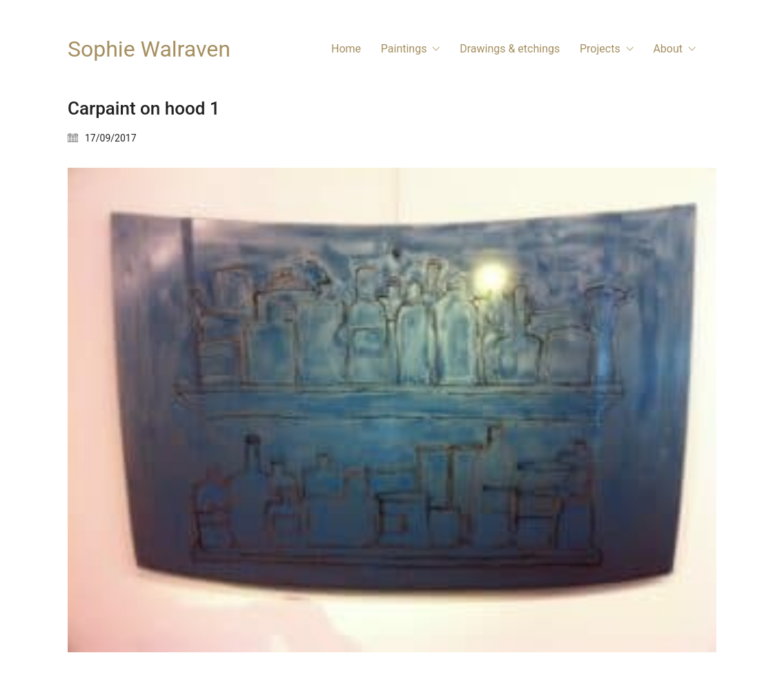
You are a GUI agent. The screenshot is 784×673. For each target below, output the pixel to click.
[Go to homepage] (149, 49)
